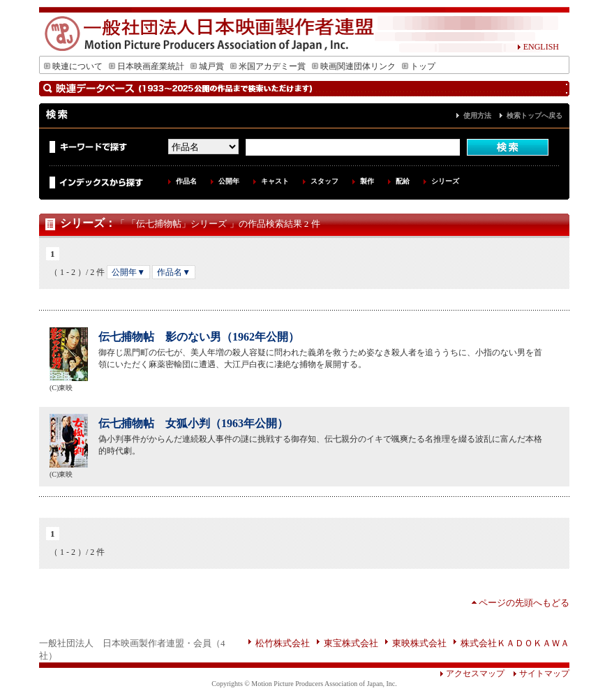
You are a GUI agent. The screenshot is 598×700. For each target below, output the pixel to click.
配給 (403, 181)
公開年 (229, 181)
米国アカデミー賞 (268, 66)
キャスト (275, 181)
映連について (73, 66)
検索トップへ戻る (535, 116)
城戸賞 (207, 66)
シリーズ (445, 181)
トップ (419, 66)
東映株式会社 (419, 643)
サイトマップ (537, 673)
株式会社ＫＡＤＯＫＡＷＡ (515, 643)
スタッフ (324, 181)
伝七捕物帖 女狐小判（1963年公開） (193, 423)
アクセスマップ (472, 673)
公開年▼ (128, 272)
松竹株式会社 (283, 643)
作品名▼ (174, 272)
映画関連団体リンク (354, 66)
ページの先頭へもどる (524, 603)
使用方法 (477, 116)
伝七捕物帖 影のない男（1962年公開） (199, 337)
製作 (367, 181)
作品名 (186, 181)
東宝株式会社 (351, 643)
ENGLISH (538, 47)
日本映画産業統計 (147, 66)
